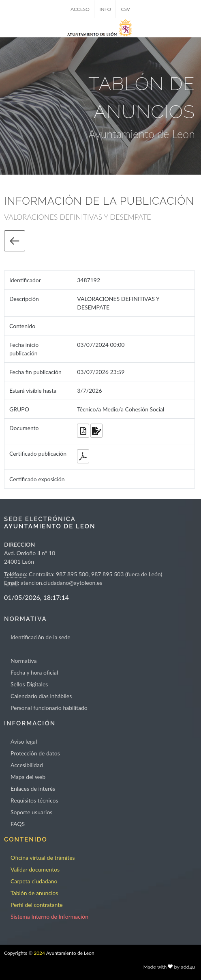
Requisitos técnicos (34, 800)
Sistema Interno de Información (49, 916)
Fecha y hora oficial (34, 672)
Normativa (24, 661)
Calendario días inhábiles (41, 696)
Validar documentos (35, 869)
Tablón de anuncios (34, 893)
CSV (125, 9)
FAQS (18, 824)
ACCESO (80, 9)
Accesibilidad (27, 765)
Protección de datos (35, 753)
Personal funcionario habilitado (49, 708)
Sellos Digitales (29, 684)
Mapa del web (28, 777)
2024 (39, 953)
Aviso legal (24, 741)
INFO (105, 9)
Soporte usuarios (31, 812)
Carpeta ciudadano (34, 881)
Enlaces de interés (33, 789)
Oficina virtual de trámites (43, 858)
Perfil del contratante (37, 905)
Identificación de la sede (41, 637)
